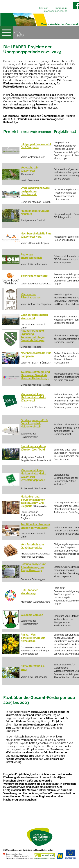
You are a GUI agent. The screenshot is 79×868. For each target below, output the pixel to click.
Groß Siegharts (30, 147)
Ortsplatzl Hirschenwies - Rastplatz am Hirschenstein (36, 191)
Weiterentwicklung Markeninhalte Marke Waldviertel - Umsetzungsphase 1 (33, 475)
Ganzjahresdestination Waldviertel (34, 316)
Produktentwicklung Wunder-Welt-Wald (33, 448)
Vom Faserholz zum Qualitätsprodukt (32, 546)
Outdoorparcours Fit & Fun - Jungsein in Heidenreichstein (34, 423)
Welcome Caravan (32, 615)
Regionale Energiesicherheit (31, 256)
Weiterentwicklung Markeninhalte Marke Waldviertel (33, 397)
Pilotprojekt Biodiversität (36, 144)
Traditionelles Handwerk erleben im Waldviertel (36, 526)
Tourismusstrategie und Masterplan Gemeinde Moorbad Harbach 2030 (35, 375)
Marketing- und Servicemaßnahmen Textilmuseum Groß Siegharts (33, 501)
